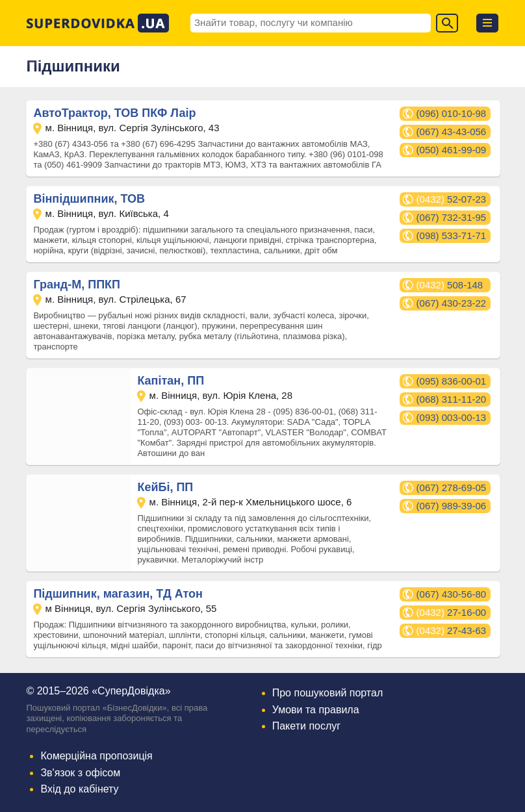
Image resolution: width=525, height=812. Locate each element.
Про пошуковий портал (328, 693)
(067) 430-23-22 (452, 303)
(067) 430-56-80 (452, 594)
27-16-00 (452, 612)
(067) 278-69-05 (452, 488)
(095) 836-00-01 (452, 381)
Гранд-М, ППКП (77, 285)
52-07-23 (452, 199)
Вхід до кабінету (79, 789)
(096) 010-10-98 (452, 113)
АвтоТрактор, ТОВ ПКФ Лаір (114, 113)
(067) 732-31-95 (452, 217)
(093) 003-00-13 (452, 417)
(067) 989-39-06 (452, 506)
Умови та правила (316, 710)
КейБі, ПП (165, 487)
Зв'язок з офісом (80, 773)
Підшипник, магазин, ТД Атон (118, 594)
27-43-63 (452, 630)
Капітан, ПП (171, 381)
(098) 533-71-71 (452, 235)
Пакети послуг (306, 726)
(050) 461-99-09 (452, 150)
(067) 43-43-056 (452, 132)
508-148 (450, 285)
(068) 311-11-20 (452, 399)
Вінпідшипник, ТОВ (89, 199)
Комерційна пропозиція (96, 756)
